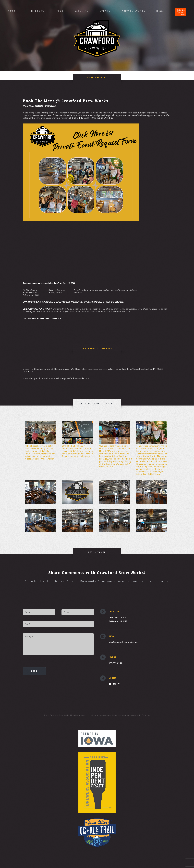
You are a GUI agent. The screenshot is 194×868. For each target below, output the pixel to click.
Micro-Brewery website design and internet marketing (115, 715)
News (160, 11)
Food (60, 11)
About (13, 11)
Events (105, 11)
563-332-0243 (115, 663)
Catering (82, 11)
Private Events (133, 11)
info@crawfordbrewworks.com (74, 378)
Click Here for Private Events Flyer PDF (42, 318)
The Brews (37, 11)
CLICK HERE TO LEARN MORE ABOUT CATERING (91, 118)
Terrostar (146, 715)
